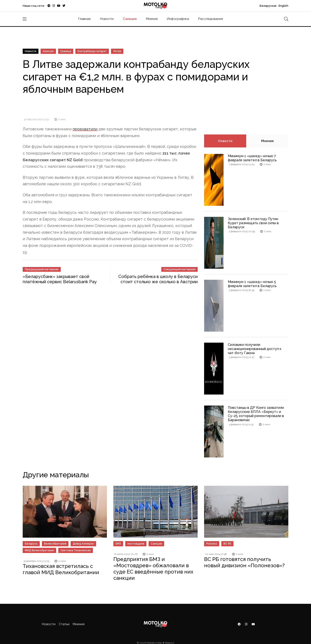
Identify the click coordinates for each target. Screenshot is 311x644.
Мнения (152, 19)
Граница (66, 51)
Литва (117, 51)
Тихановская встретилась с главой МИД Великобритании (61, 569)
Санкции (130, 19)
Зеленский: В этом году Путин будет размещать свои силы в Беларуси (253, 223)
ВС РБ (227, 544)
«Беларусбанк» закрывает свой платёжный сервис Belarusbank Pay (60, 279)
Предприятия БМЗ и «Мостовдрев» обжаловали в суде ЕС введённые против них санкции (153, 568)
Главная (84, 19)
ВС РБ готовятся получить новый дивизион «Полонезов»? (244, 562)
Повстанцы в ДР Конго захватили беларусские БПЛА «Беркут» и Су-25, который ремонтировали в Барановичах (256, 414)
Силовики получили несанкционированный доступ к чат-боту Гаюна (255, 349)
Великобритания (55, 544)
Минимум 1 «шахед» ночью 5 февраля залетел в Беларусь (252, 284)
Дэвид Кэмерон (83, 544)
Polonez (212, 544)
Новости (107, 19)
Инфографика (178, 19)
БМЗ (118, 544)
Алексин (48, 51)
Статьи (64, 624)
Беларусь (31, 544)
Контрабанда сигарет (92, 51)
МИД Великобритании (39, 550)
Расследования (211, 19)
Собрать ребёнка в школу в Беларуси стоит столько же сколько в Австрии (158, 279)
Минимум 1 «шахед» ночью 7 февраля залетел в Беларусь (252, 158)
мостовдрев (136, 544)
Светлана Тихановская (76, 550)
